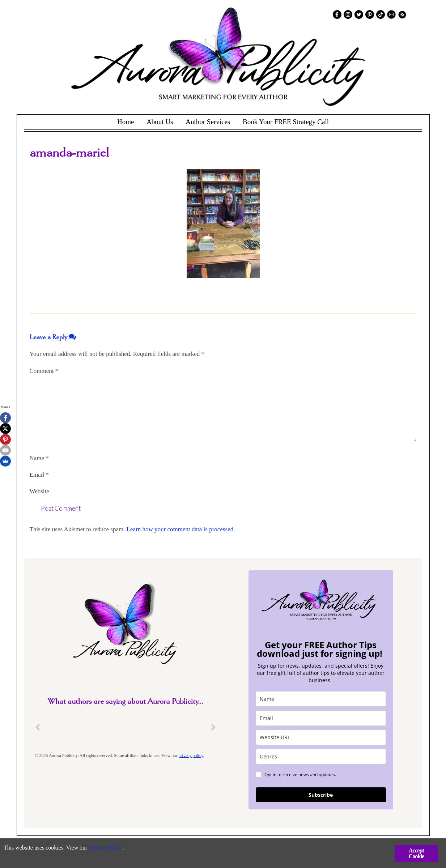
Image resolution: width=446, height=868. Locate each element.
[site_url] (321, 737)
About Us (160, 122)
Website (39, 491)
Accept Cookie (416, 853)
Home (126, 122)
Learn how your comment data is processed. (181, 529)
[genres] (321, 756)
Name (39, 458)
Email (39, 475)
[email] (321, 718)
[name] (321, 699)
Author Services (208, 122)
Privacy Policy (112, 848)
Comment (44, 371)
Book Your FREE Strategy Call (286, 122)
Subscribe (321, 795)
